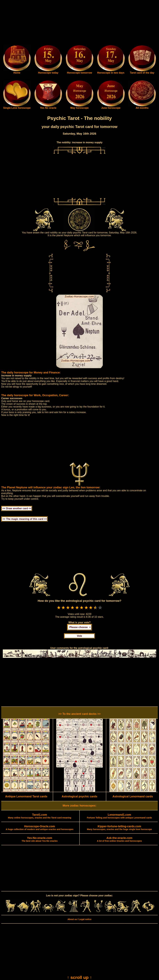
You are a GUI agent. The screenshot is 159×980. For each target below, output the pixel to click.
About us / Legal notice (79, 919)
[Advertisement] (79, 23)
